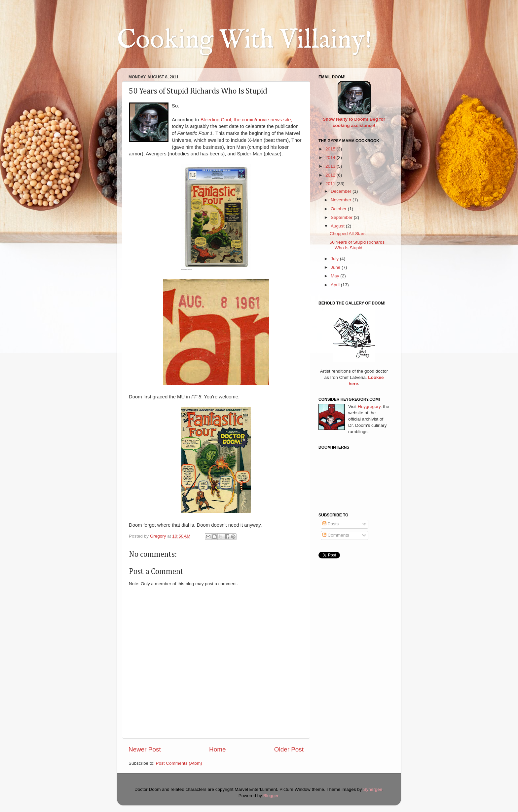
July (335, 259)
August (338, 226)
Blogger (271, 796)
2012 (331, 175)
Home (217, 749)
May (335, 276)
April (336, 285)
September (342, 217)
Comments (336, 535)
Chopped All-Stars (348, 234)
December (342, 191)
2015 (331, 149)
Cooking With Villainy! (244, 41)
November (342, 200)
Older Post (289, 749)
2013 (331, 166)
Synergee (373, 789)
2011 (331, 184)
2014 (331, 158)
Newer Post (145, 749)
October (339, 209)
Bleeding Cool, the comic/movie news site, (246, 120)
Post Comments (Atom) (179, 763)
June (336, 267)
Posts (331, 524)
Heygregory (369, 406)
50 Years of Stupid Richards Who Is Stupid (357, 245)
